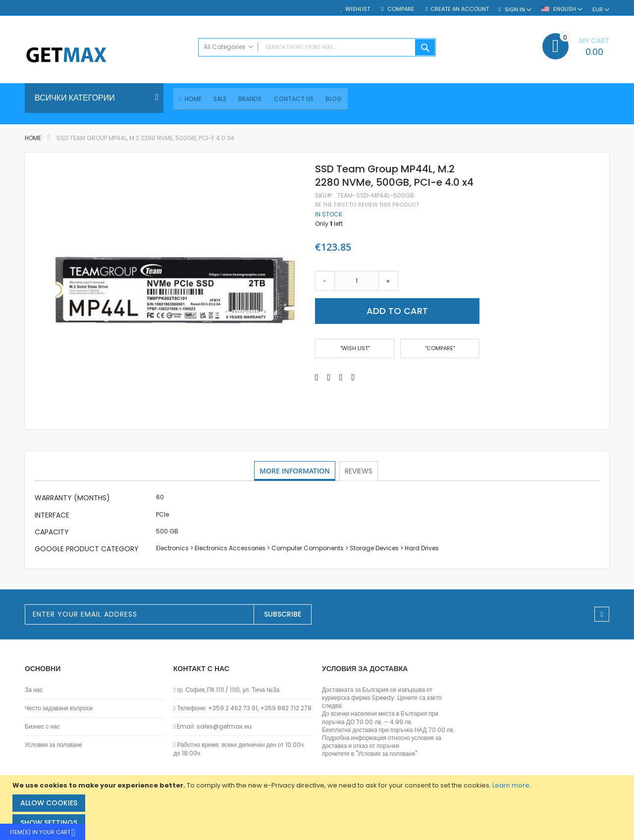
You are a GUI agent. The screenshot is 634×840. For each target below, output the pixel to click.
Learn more (511, 785)
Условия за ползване (53, 745)
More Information (295, 472)
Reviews (360, 472)
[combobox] (317, 47)
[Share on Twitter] (329, 378)
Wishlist (358, 9)
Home (33, 139)
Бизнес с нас (42, 727)
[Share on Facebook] (317, 378)
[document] (318, 808)
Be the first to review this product (367, 206)
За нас (34, 690)
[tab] (295, 472)
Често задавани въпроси (59, 709)
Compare (400, 9)
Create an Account (460, 9)
